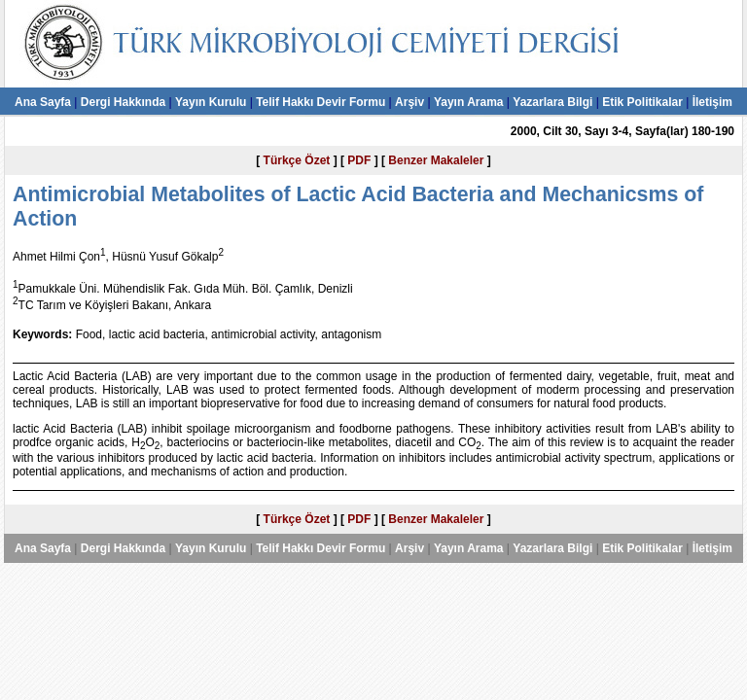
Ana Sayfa (43, 102)
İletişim (712, 102)
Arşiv (409, 102)
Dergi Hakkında (123, 102)
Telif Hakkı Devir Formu (320, 102)
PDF (359, 160)
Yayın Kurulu (211, 102)
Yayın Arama (469, 102)
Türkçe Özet (297, 160)
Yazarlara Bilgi (552, 102)
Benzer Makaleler (436, 160)
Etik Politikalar (642, 102)
